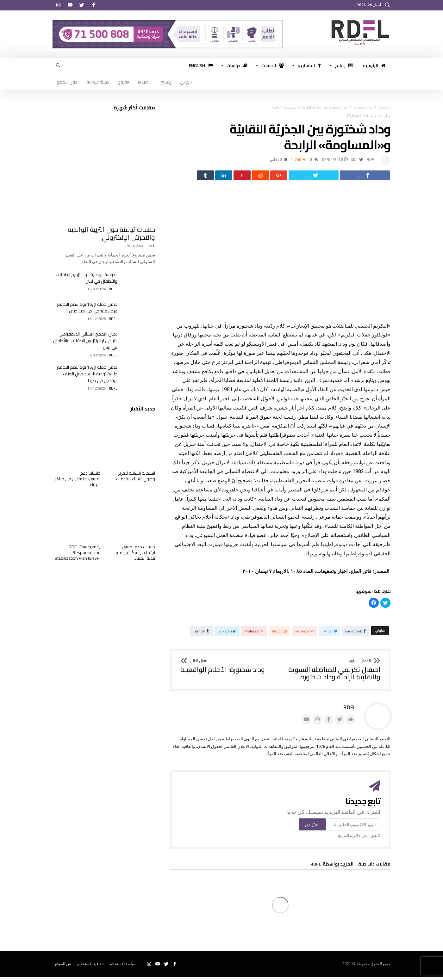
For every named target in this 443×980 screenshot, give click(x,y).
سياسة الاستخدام (123, 967)
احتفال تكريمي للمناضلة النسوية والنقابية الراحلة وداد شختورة (332, 673)
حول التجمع (67, 82)
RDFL (371, 160)
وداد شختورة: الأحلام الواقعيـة (223, 669)
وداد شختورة (363, 107)
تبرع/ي (186, 82)
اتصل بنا (144, 82)
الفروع (124, 82)
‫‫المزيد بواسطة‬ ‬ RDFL (332, 868)
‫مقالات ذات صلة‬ (374, 868)
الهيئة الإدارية (98, 82)
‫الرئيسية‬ (385, 107)
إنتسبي (165, 82)
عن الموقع (63, 967)
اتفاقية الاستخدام (90, 967)
